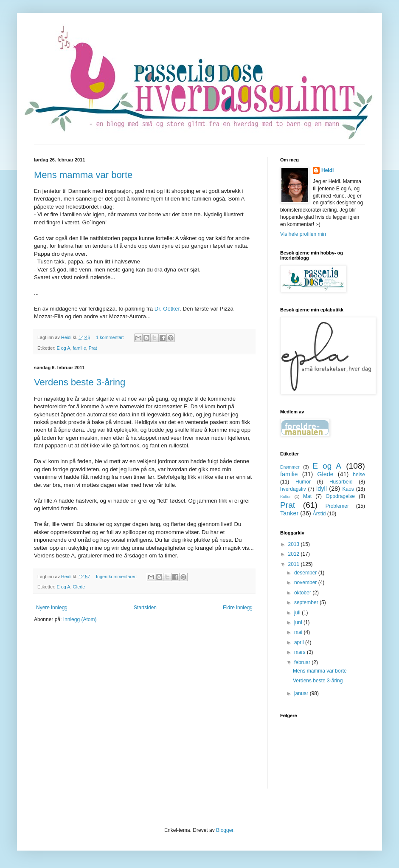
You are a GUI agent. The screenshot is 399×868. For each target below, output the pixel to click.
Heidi (327, 170)
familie (79, 348)
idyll (322, 489)
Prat (93, 348)
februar (303, 662)
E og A (64, 348)
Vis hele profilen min (303, 234)
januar (302, 693)
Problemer (337, 506)
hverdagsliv (293, 489)
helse (359, 475)
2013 (295, 544)
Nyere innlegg (52, 608)
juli (298, 613)
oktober (303, 593)
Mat (307, 496)
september (307, 602)
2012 (295, 554)
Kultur (285, 496)
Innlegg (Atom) (80, 619)
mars (301, 652)
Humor (303, 482)
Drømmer (290, 467)
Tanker (289, 513)
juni (299, 622)
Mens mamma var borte (83, 175)
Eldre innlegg (238, 608)
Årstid (319, 514)
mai (299, 632)
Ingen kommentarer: (117, 577)
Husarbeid (341, 482)
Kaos (348, 489)
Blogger (225, 830)
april (300, 642)
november (306, 582)
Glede (79, 587)
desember (306, 573)
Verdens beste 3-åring (80, 382)
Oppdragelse (340, 496)
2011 (295, 564)
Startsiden (145, 608)
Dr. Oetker (167, 309)
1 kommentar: (111, 337)
